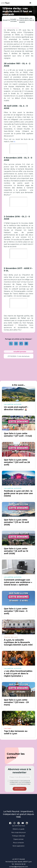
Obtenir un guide (18, 829)
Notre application (19, 846)
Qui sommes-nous (18, 826)
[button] (29, 3)
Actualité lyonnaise (13, 20)
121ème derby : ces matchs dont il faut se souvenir (27, 20)
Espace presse (18, 839)
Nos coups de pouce (19, 832)
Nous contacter (18, 843)
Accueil (5, 20)
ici (14, 142)
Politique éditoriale (19, 836)
